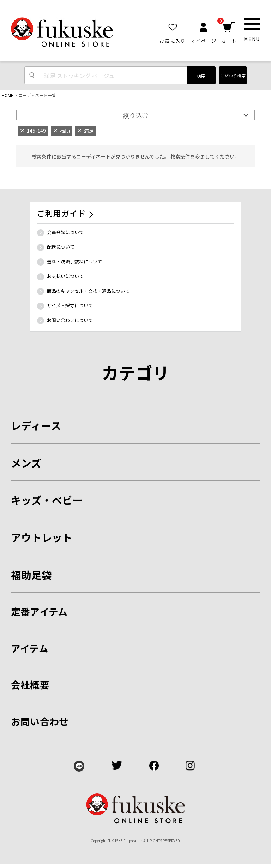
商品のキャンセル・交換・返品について (88, 291)
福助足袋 (31, 575)
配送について (61, 247)
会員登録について (65, 232)
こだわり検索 (233, 75)
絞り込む (135, 115)
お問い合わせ (40, 721)
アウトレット (42, 537)
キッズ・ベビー (47, 500)
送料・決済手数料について (74, 261)
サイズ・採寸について (70, 305)
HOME (8, 95)
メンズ (26, 463)
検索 (201, 75)
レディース (36, 425)
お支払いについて (65, 276)
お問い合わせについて (70, 320)
